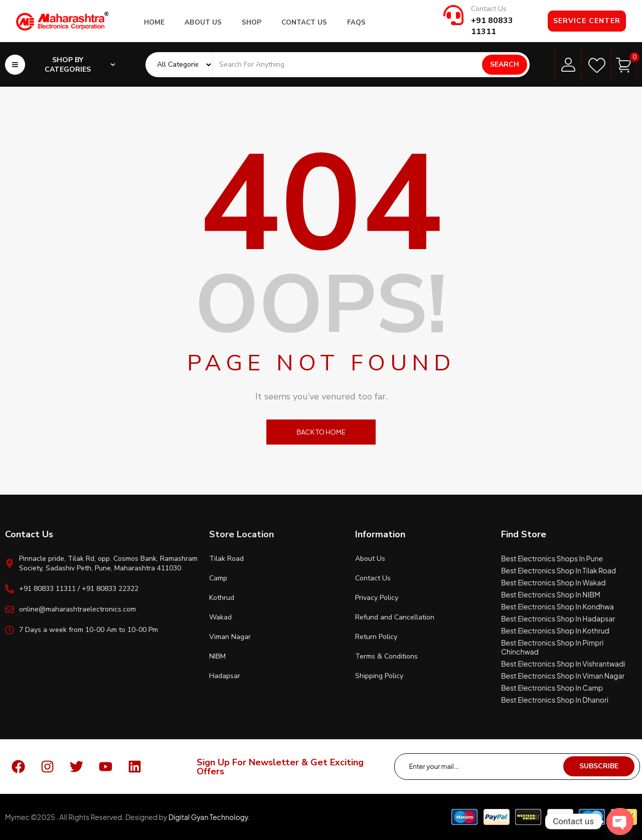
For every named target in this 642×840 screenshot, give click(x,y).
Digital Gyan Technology (208, 817)
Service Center (587, 21)
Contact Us (489, 9)
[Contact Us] (453, 15)
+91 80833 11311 (492, 26)
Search (505, 64)
